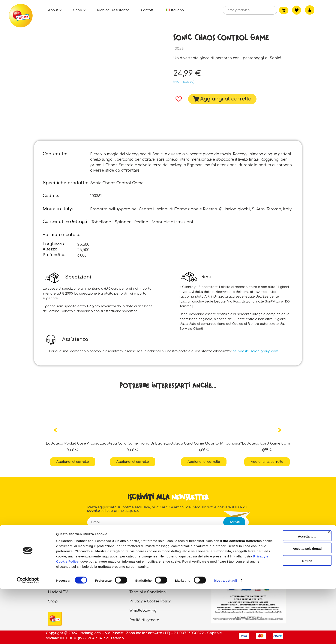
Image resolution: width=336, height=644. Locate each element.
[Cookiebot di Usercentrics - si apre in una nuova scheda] (28, 636)
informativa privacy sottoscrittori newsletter (181, 535)
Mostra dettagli (225, 636)
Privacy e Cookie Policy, (163, 611)
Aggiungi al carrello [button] (73, 462)
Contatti (137, 574)
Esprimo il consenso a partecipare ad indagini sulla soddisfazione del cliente (163, 547)
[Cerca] (267, 10)
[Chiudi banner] (329, 586)
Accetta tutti (289, 586)
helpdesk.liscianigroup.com (255, 351)
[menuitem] (175, 10)
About (54, 574)
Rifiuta (289, 611)
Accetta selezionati (289, 599)
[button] (177, 99)
